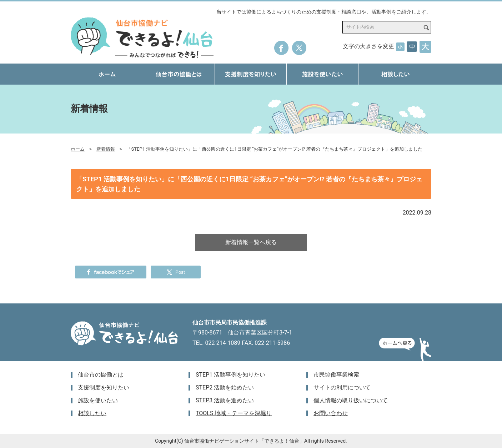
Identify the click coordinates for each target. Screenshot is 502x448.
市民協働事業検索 (336, 375)
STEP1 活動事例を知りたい (230, 375)
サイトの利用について (342, 387)
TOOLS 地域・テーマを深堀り (234, 413)
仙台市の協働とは (101, 375)
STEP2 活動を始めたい (225, 387)
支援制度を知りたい (104, 387)
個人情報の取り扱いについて (351, 400)
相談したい (92, 413)
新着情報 (106, 149)
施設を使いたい (98, 400)
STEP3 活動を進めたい (225, 400)
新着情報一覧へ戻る (251, 242)
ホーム (78, 149)
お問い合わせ (331, 413)
